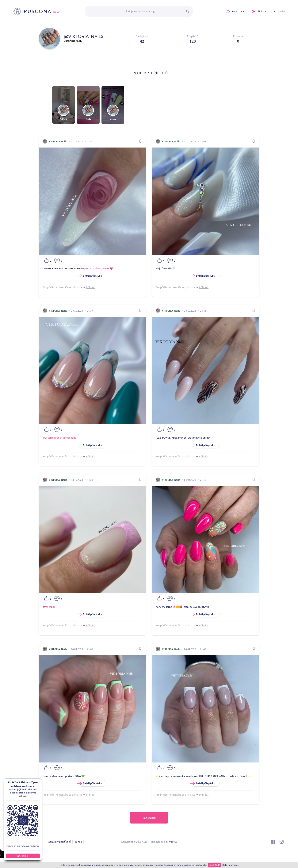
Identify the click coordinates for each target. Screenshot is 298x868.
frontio (173, 842)
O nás (78, 842)
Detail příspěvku (90, 276)
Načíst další (149, 818)
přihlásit (261, 11)
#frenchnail (49, 607)
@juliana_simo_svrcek (96, 268)
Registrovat (238, 11)
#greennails (69, 438)
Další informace (230, 865)
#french (58, 438)
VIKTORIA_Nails (58, 141)
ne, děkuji (23, 856)
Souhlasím (214, 865)
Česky (281, 11)
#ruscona (48, 438)
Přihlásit (91, 287)
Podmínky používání (59, 842)
